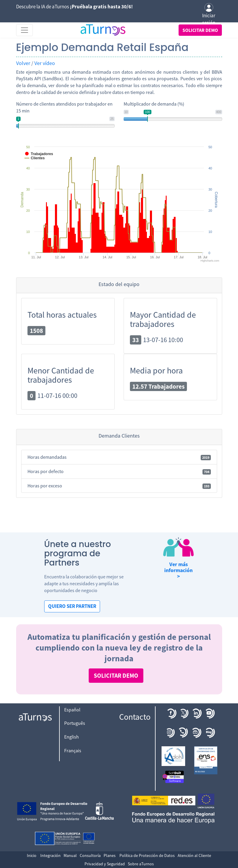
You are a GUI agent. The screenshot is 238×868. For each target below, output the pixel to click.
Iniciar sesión (209, 14)
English (72, 737)
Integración (50, 855)
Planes (110, 855)
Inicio (32, 855)
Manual (70, 855)
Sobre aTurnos (141, 864)
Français (73, 750)
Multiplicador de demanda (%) (154, 104)
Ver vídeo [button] (45, 63)
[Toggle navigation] (24, 30)
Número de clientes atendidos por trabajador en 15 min (64, 107)
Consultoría (90, 855)
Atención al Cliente (194, 855)
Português (75, 723)
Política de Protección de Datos (147, 855)
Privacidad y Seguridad (105, 864)
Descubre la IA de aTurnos (75, 7)
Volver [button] (23, 63)
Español (72, 710)
